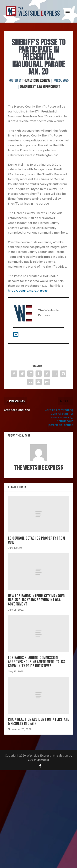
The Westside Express (36, 81)
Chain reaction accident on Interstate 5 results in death (39, 722)
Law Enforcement (48, 87)
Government (28, 87)
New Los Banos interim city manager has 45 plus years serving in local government (36, 600)
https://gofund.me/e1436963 (28, 291)
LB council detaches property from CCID (37, 540)
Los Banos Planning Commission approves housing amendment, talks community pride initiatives (37, 662)
